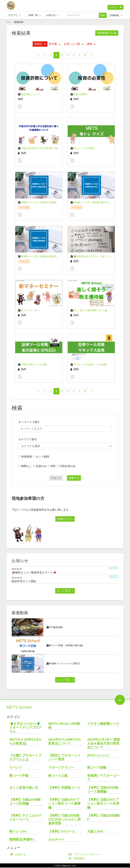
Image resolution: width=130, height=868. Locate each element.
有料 (53, 467)
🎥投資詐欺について (29, 95)
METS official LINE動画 (64, 726)
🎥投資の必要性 (79, 95)
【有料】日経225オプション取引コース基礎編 (64, 804)
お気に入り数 (74, 44)
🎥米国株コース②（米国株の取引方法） (92, 203)
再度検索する (107, 33)
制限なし (27, 467)
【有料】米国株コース (64, 788)
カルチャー (56, 840)
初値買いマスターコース (103, 778)
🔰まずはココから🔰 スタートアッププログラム (26, 728)
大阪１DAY (95, 832)
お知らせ (52, 15)
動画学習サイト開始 (24, 582)
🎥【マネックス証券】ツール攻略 (88, 365)
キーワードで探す (29, 423)
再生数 (55, 44)
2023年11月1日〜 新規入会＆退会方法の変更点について (104, 744)
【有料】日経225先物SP (104, 818)
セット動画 (42, 457)
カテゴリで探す (28, 440)
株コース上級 (58, 776)
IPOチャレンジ (98, 756)
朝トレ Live (18, 832)
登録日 (40, 44)
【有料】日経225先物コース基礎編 (103, 790)
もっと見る (65, 591)
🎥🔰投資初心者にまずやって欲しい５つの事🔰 (96, 257)
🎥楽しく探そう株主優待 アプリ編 (89, 311)
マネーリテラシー (61, 768)
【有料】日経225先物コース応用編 (25, 802)
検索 (103, 15)
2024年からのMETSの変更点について (64, 742)
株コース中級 (19, 776)
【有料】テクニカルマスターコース (25, 818)
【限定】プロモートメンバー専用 (64, 758)
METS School (19, 708)
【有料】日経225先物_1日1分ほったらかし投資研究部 (65, 820)
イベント (16, 768)
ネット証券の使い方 (24, 788)
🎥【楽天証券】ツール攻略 (32, 365)
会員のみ (41, 467)
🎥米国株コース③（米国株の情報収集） (39, 257)
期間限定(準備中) (22, 840)
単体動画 (27, 457)
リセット (56, 478)
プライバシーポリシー (85, 855)
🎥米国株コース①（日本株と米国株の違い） (42, 203)
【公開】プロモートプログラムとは (25, 758)
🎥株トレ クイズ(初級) (82, 149)
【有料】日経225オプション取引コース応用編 (103, 804)
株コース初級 (97, 768)
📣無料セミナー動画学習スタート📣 (34, 573)
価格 (91, 44)
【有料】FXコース (62, 832)
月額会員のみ (68, 467)
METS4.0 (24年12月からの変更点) (25, 742)
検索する (74, 478)
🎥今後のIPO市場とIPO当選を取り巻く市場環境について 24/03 (51, 149)
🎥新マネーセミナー (29, 311)
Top (9, 23)
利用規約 (77, 859)
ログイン (115, 7)
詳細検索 (116, 15)
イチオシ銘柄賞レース (103, 724)
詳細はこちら (65, 519)
